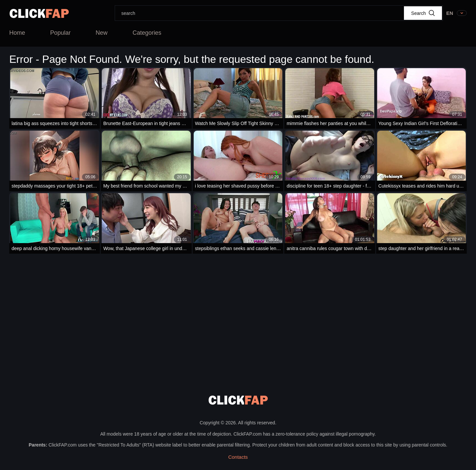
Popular (60, 33)
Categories (147, 33)
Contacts (238, 457)
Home (17, 33)
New (101, 33)
